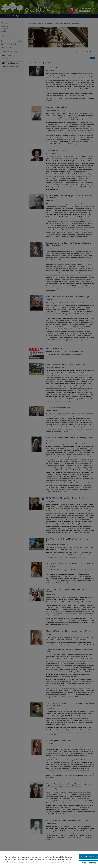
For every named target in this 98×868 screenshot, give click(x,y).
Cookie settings (32, 862)
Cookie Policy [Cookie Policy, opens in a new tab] (67, 862)
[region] (49, 859)
